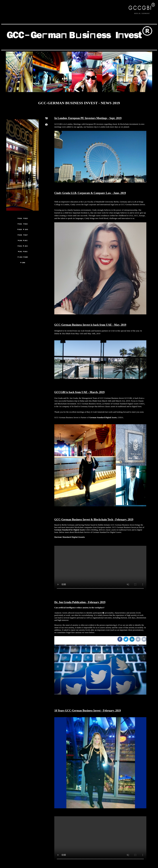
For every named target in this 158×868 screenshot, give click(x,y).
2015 (26, 241)
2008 (23, 263)
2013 (26, 246)
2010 (21, 257)
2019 (26, 229)
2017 (26, 235)
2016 (21, 241)
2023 (26, 218)
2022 (20, 224)
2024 (20, 218)
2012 (21, 252)
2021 (26, 224)
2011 (26, 252)
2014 (20, 246)
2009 (26, 257)
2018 (20, 235)
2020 (20, 229)
